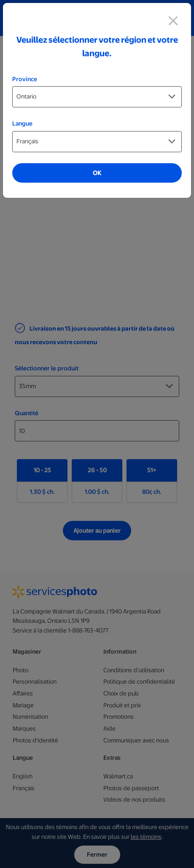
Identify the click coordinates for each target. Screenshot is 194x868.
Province (25, 79)
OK (97, 173)
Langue (22, 123)
